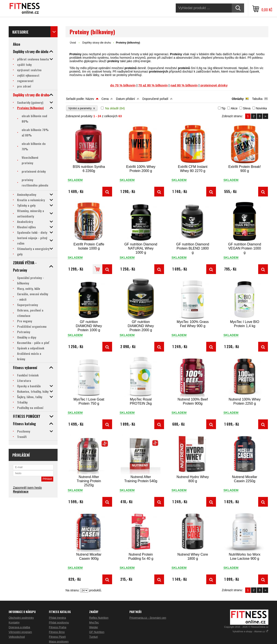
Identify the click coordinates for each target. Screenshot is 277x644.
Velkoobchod (17, 637)
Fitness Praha (58, 627)
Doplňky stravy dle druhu (97, 43)
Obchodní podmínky (21, 618)
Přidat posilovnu (59, 622)
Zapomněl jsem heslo (27, 488)
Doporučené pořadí (155, 99)
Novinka (261, 108)
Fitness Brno (57, 632)
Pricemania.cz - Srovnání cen (148, 618)
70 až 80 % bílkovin (153, 85)
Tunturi (93, 637)
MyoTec (94, 622)
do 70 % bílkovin (123, 85)
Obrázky (238, 99)
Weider (94, 627)
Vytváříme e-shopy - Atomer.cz (250, 631)
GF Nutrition (97, 632)
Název (90, 99)
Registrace (21, 492)
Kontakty (14, 622)
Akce (234, 108)
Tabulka (257, 99)
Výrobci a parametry (82, 108)
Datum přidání (126, 99)
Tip (223, 108)
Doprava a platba (19, 627)
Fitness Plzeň (57, 637)
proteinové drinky (214, 85)
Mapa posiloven (59, 642)
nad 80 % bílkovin (184, 85)
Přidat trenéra (57, 618)
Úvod (73, 43)
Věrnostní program (20, 632)
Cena (105, 99)
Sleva (247, 108)
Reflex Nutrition (99, 618)
